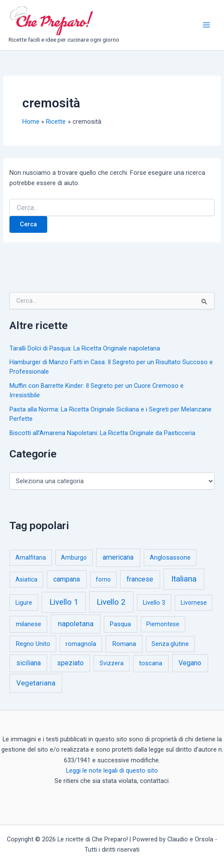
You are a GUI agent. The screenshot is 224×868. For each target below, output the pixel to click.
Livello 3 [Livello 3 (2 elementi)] (154, 603)
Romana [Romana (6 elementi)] (124, 644)
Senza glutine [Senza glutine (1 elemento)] (170, 644)
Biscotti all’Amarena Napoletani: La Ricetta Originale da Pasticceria (102, 433)
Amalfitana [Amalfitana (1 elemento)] (31, 557)
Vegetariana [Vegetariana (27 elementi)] (36, 683)
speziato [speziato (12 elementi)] (70, 663)
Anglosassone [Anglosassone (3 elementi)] (170, 557)
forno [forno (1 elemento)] (103, 579)
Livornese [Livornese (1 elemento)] (194, 603)
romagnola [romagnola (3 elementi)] (81, 644)
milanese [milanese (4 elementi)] (29, 624)
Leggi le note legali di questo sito (112, 771)
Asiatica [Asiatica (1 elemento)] (26, 579)
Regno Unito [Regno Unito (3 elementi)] (33, 644)
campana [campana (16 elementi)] (67, 579)
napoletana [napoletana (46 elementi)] (76, 624)
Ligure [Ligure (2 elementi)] (24, 603)
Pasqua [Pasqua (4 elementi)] (120, 624)
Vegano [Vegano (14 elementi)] (190, 663)
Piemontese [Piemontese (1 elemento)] (163, 624)
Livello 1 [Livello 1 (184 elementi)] (64, 602)
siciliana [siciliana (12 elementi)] (29, 663)
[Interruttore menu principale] (206, 25)
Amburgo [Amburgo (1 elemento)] (74, 557)
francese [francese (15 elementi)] (140, 579)
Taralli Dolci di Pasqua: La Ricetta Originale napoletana (85, 348)
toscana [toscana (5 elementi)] (151, 663)
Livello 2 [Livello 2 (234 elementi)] (111, 602)
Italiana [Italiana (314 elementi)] (184, 579)
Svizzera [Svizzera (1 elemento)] (112, 663)
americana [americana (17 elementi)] (118, 557)
